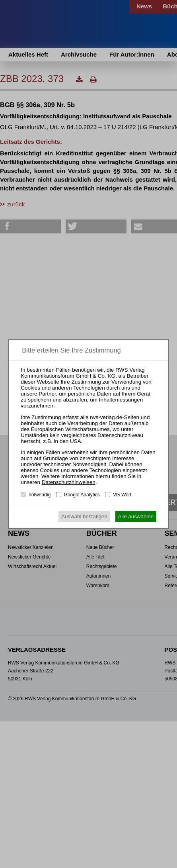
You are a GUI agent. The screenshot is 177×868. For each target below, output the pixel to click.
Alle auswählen (136, 516)
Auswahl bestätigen (84, 516)
